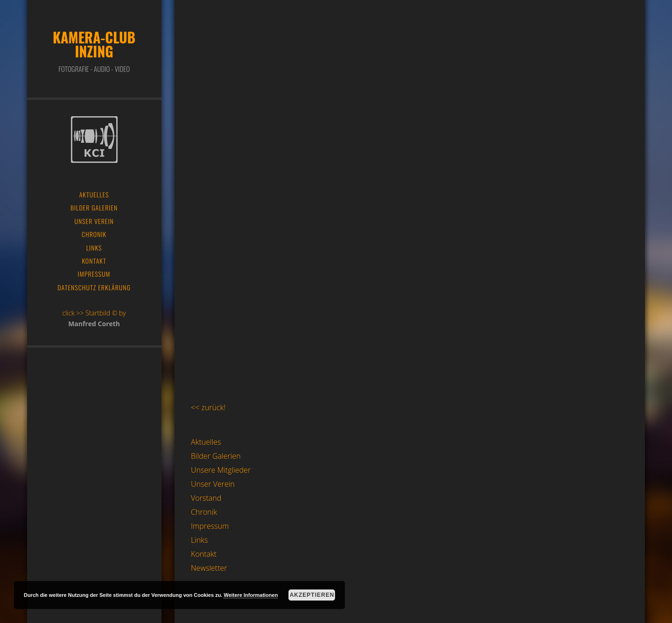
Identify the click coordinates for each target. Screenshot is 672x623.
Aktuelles (206, 442)
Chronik (204, 512)
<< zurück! (208, 407)
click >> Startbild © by (94, 313)
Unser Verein (213, 484)
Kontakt (204, 554)
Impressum (210, 526)
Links (199, 540)
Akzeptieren (312, 595)
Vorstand (206, 498)
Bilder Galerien (216, 456)
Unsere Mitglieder (221, 470)
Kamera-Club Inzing (94, 44)
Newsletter (209, 568)
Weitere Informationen (251, 595)
